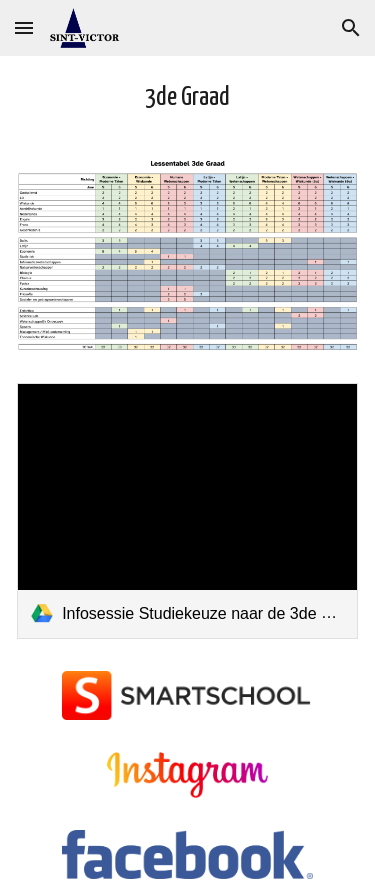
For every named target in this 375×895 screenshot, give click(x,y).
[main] (187, 98)
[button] (24, 27)
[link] (187, 511)
